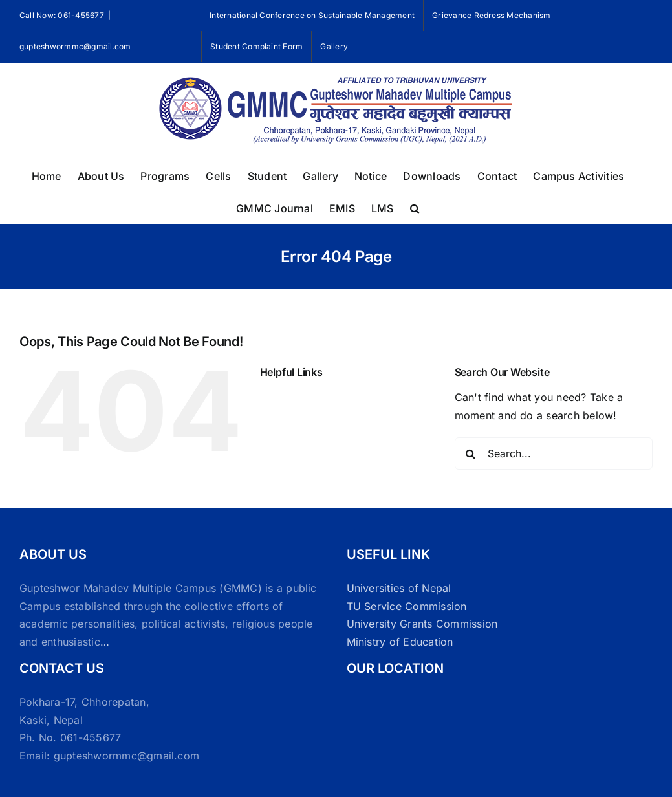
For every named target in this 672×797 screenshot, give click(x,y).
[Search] (471, 453)
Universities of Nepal (399, 588)
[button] (415, 207)
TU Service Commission (407, 606)
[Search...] (554, 453)
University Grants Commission (422, 624)
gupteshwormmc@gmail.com (75, 46)
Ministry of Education (400, 642)
